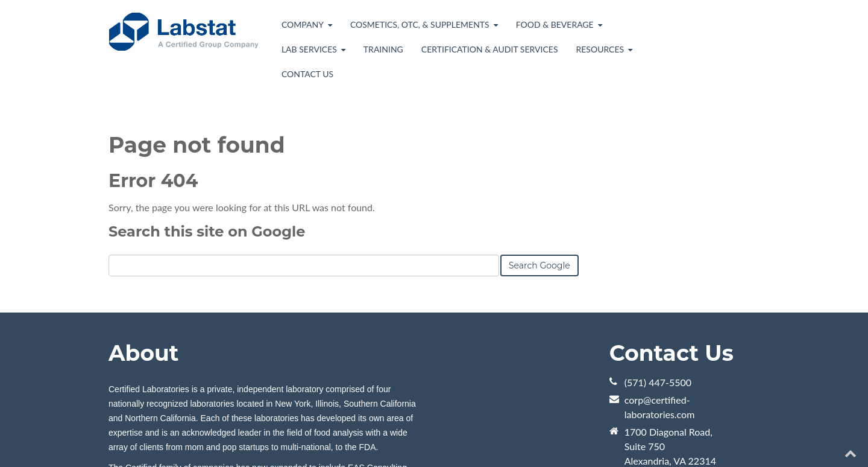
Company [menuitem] (303, 24)
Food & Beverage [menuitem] (555, 24)
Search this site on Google (207, 231)
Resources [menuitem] (600, 49)
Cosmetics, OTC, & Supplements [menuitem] (420, 24)
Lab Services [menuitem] (309, 49)
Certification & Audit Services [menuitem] (490, 49)
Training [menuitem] (383, 49)
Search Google (539, 265)
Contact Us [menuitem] (307, 74)
